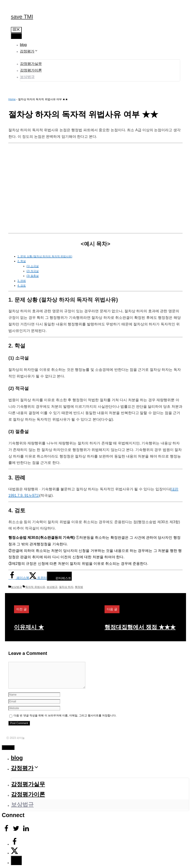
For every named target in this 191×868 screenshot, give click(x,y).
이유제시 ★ (29, 627)
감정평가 (29, 51)
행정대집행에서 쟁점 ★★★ (140, 627)
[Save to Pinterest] (59, 576)
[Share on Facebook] (19, 578)
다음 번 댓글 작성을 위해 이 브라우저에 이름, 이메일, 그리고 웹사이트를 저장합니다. (65, 715)
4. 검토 (22, 286)
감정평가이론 (31, 70)
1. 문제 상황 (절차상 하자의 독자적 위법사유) (45, 256)
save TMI (22, 17)
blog (23, 45)
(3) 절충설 (33, 276)
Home (12, 99)
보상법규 (27, 77)
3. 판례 (22, 281)
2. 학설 (22, 261)
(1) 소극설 (33, 266)
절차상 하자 (66, 587)
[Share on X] (38, 578)
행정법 (79, 587)
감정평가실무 (31, 64)
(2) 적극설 (33, 271)
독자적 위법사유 (35, 587)
